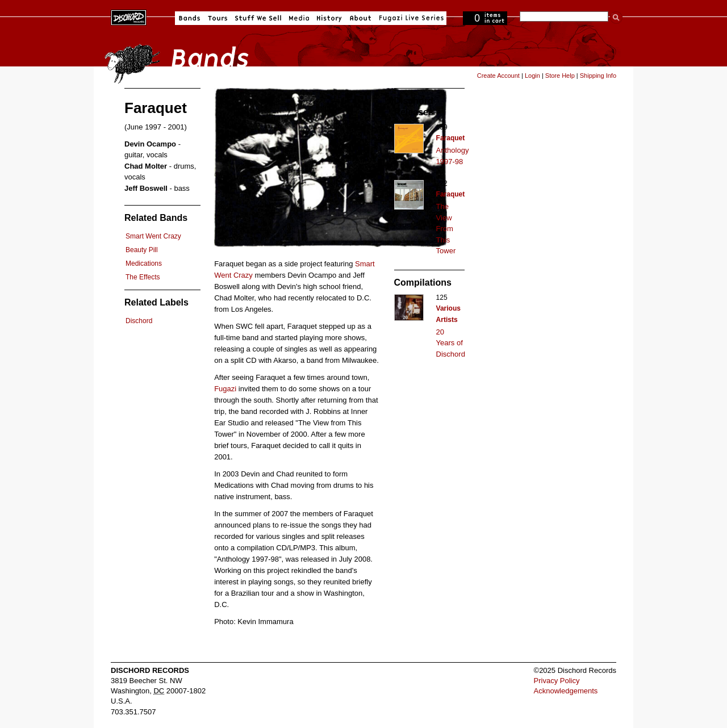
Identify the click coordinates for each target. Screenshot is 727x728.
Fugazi (225, 389)
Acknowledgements (566, 691)
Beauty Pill (142, 250)
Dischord (139, 321)
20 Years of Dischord (451, 343)
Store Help (560, 76)
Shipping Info (598, 76)
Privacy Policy (557, 681)
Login (532, 76)
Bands (189, 18)
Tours (218, 18)
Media (299, 18)
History (329, 18)
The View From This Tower (446, 229)
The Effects (143, 277)
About (360, 18)
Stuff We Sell (258, 18)
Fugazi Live (410, 18)
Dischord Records (129, 16)
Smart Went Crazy (153, 236)
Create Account (498, 76)
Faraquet (451, 138)
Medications (144, 263)
